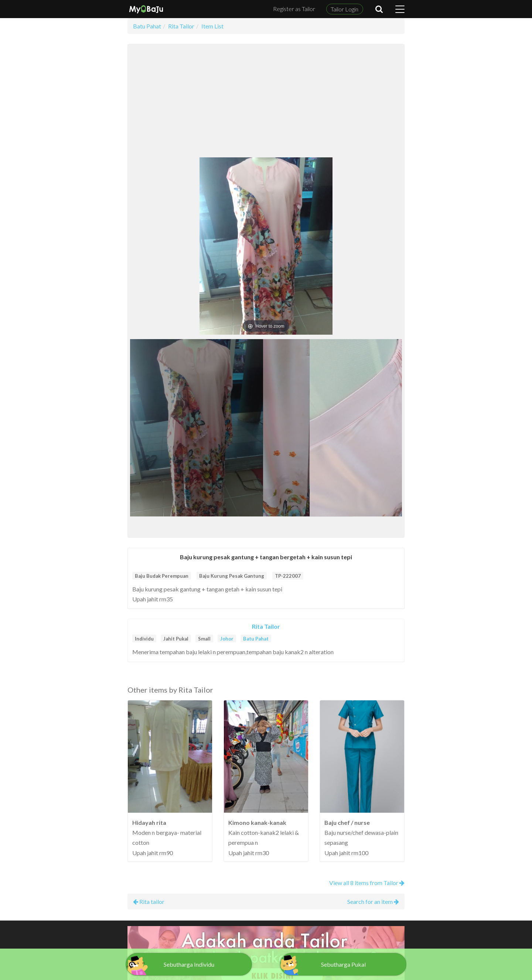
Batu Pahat (256, 639)
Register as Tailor (294, 9)
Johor (227, 639)
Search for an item (373, 902)
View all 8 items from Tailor (367, 883)
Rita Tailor (266, 626)
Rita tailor (149, 902)
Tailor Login (345, 9)
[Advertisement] (266, 102)
